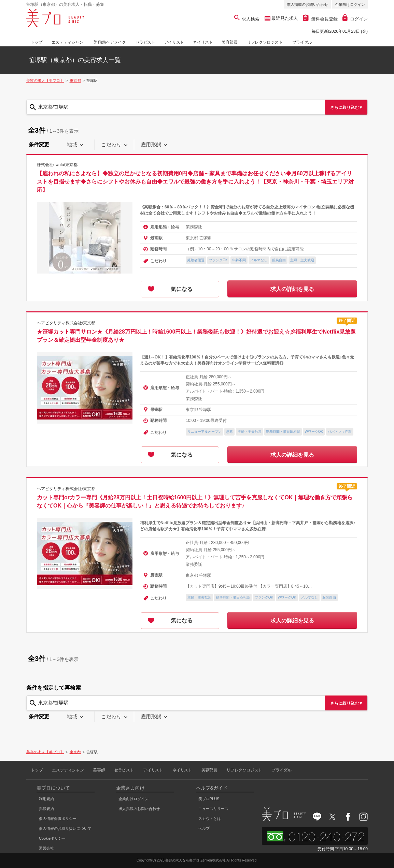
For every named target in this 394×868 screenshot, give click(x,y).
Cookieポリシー (52, 838)
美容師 (99, 770)
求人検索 (247, 19)
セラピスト (145, 42)
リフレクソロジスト (265, 42)
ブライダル (302, 42)
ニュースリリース (213, 809)
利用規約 (46, 799)
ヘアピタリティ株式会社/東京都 (66, 323)
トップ (36, 42)
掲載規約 (46, 809)
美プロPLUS (209, 799)
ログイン (355, 19)
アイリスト (174, 42)
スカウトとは (210, 819)
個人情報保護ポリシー (58, 819)
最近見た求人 (284, 18)
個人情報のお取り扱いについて (65, 828)
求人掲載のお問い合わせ (307, 4)
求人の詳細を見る (292, 289)
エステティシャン (67, 42)
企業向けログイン (350, 4)
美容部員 (229, 42)
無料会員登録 (320, 19)
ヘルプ (204, 828)
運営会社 (46, 848)
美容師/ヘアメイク (110, 42)
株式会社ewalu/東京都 (57, 165)
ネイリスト (203, 42)
